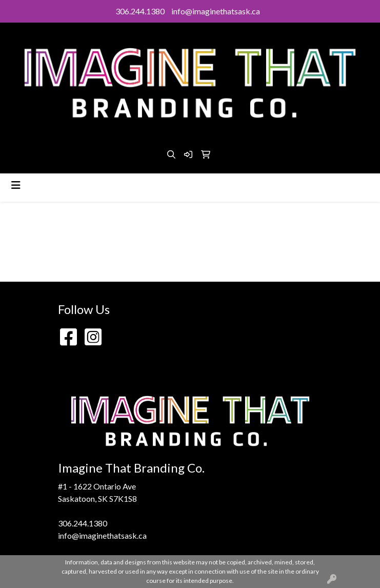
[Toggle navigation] (16, 185)
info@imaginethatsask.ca (216, 11)
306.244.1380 (140, 11)
